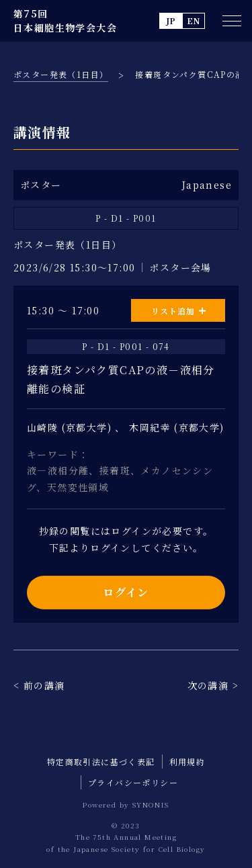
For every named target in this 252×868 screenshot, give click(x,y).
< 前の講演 (39, 685)
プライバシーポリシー (133, 782)
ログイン (126, 592)
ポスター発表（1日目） (61, 74)
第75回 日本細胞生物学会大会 (65, 20)
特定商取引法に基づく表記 (101, 762)
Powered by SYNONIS (126, 805)
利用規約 (187, 762)
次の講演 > (213, 685)
